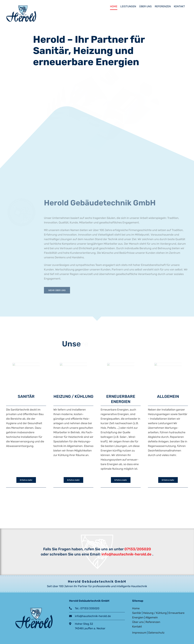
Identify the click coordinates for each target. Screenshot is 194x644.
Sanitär (137, 613)
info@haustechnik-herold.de (126, 554)
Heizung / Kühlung (155, 613)
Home (136, 608)
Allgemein (152, 617)
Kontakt (137, 627)
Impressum (139, 633)
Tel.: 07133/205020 (86, 608)
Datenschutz (156, 633)
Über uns (138, 622)
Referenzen (153, 622)
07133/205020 (138, 549)
